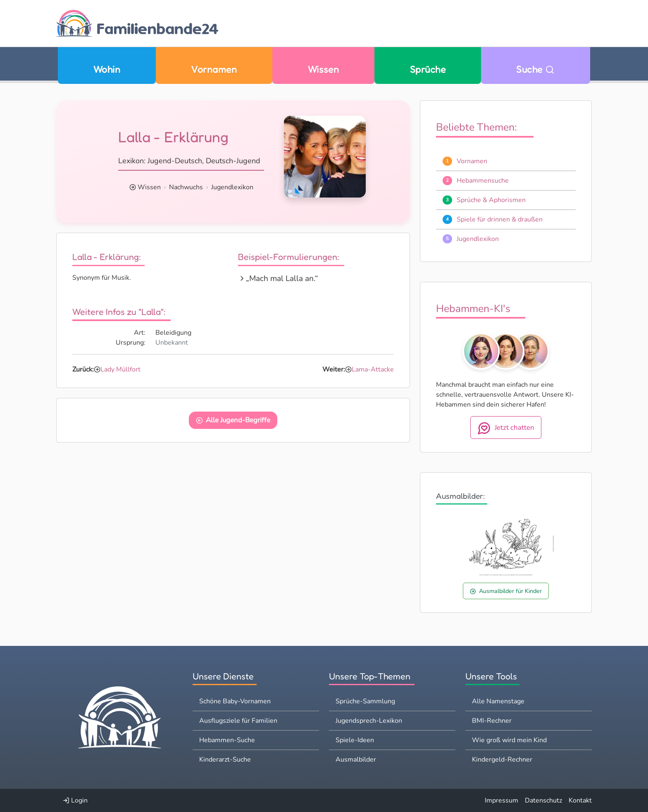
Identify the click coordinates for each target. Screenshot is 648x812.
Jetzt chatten (506, 428)
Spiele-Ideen (355, 740)
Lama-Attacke (373, 369)
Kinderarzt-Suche (225, 760)
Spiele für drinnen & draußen (500, 219)
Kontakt (580, 800)
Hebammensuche (483, 181)
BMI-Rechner (492, 721)
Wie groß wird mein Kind (509, 740)
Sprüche (428, 69)
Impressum (501, 800)
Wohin (107, 69)
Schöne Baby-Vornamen (235, 701)
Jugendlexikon (232, 187)
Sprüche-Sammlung (365, 701)
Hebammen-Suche (227, 740)
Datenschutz (543, 800)
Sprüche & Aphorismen (491, 200)
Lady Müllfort (120, 369)
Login (75, 800)
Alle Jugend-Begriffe (233, 420)
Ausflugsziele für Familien (238, 721)
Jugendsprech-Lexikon (369, 721)
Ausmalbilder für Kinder (506, 591)
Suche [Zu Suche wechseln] (535, 69)
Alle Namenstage (498, 701)
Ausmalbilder (356, 760)
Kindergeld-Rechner (502, 760)
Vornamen (214, 69)
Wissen (324, 69)
